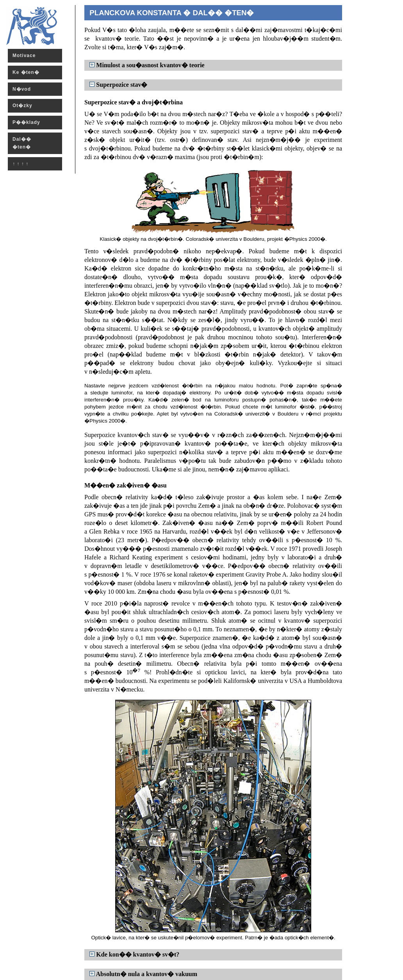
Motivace (24, 56)
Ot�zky (22, 106)
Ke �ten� (26, 72)
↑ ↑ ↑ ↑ (21, 164)
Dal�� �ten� (22, 143)
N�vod (22, 89)
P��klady (26, 122)
